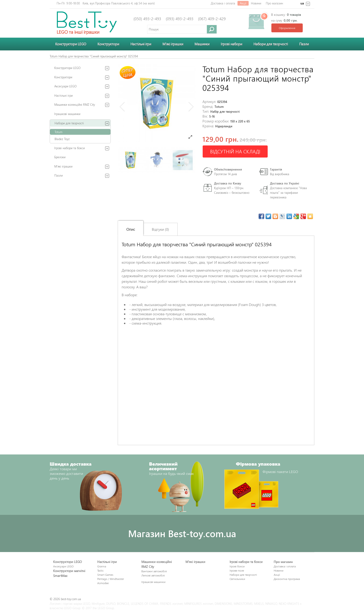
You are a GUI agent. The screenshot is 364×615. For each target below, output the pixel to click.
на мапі (149, 3)
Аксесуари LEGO (65, 86)
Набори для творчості (271, 44)
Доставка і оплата (223, 3)
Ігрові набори (231, 44)
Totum (58, 132)
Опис (131, 229)
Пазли (304, 44)
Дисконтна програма (287, 579)
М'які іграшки (173, 44)
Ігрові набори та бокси (70, 148)
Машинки (202, 44)
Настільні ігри (141, 44)
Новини (256, 3)
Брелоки (60, 157)
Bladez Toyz (62, 139)
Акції (243, 3)
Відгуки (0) (160, 229)
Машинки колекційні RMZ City (75, 104)
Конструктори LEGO (71, 44)
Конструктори (108, 44)
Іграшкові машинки (67, 114)
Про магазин (274, 3)
